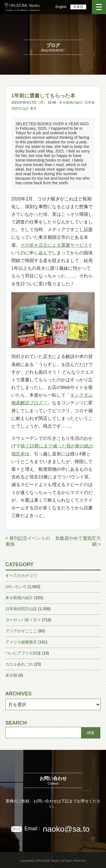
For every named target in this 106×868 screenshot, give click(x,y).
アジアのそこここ (21, 631)
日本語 (78, 7)
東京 (33, 108)
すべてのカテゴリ (21, 576)
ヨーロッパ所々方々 (23, 620)
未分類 (11, 675)
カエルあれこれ (19, 664)
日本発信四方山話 (21, 609)
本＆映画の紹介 (71, 103)
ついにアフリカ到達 (23, 653)
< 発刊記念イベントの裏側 (28, 541)
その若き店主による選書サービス (54, 245)
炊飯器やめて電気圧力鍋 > (78, 541)
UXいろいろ (16, 587)
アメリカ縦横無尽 (21, 642)
